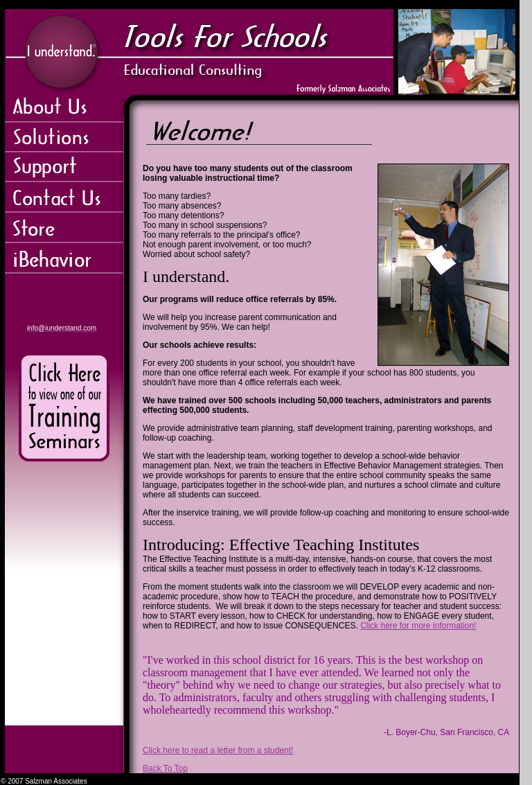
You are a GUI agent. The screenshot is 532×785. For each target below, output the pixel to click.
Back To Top (165, 768)
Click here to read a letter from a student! (218, 750)
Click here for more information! (418, 626)
